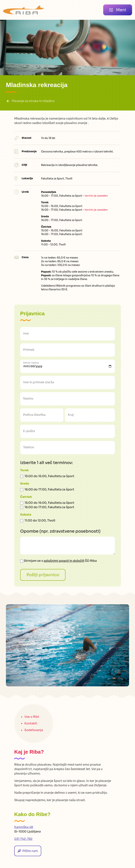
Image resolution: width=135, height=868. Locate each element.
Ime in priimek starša (39, 382)
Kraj (71, 415)
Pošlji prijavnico (43, 575)
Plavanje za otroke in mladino (30, 101)
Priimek (29, 350)
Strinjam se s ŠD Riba (58, 561)
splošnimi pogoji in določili (64, 561)
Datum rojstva (31, 363)
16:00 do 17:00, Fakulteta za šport (49, 489)
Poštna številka (34, 415)
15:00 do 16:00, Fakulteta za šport (49, 476)
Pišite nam (28, 851)
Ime (26, 333)
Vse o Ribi (32, 717)
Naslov (28, 399)
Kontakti (31, 723)
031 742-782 (23, 839)
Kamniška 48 (24, 827)
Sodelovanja (34, 730)
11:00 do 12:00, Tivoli (40, 520)
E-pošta (29, 431)
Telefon (29, 447)
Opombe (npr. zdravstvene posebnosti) (60, 531)
